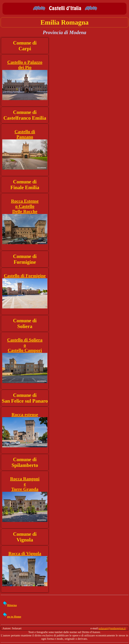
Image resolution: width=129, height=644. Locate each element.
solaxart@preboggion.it (112, 628)
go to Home (12, 617)
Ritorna (10, 605)
